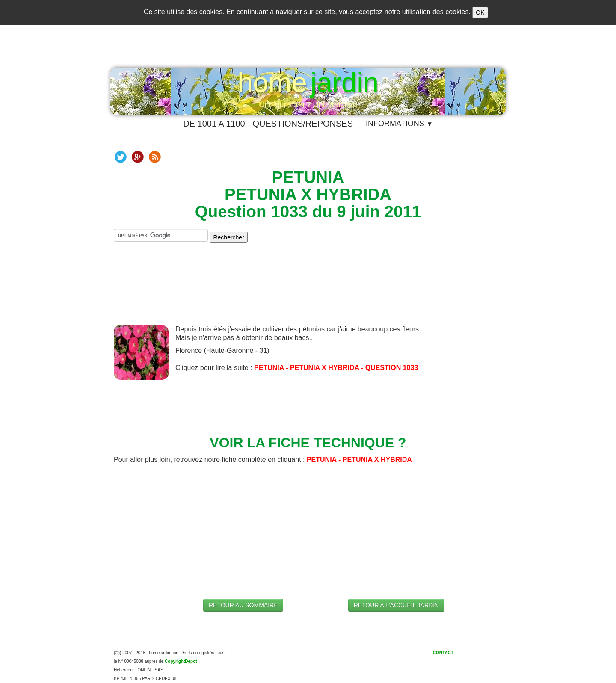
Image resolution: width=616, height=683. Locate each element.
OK (480, 12)
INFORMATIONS (399, 124)
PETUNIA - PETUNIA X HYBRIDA (359, 460)
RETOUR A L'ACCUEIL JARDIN (397, 605)
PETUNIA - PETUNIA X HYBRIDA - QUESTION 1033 (336, 368)
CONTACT (443, 653)
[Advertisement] (308, 291)
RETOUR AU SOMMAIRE (243, 605)
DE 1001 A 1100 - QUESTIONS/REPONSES (268, 124)
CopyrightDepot (181, 661)
